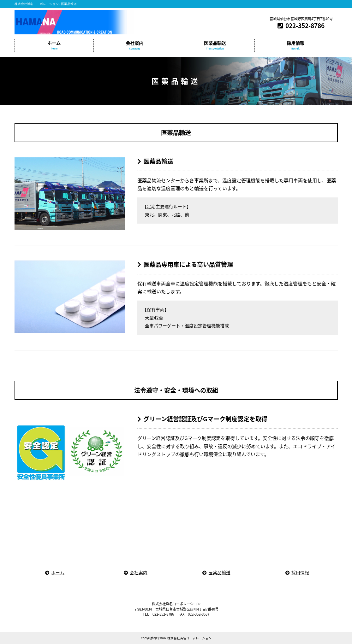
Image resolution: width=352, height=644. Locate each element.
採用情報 (295, 45)
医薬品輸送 (215, 45)
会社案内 (134, 45)
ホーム (54, 45)
